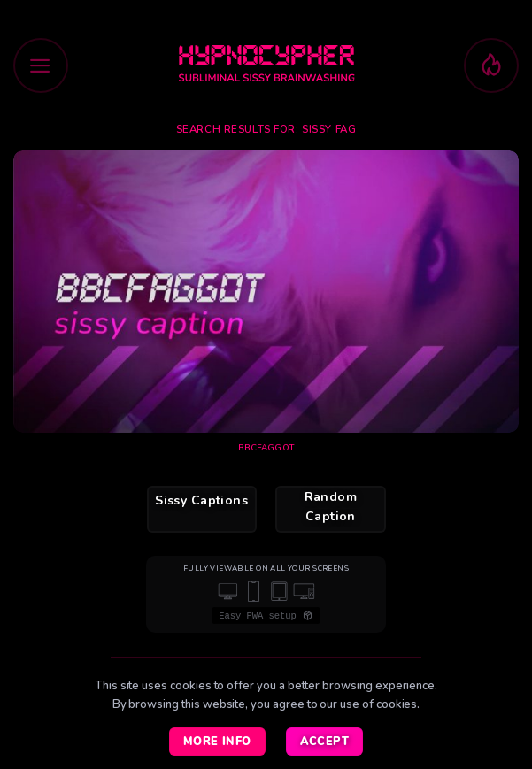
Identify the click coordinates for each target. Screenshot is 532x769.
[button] (41, 65)
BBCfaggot (266, 448)
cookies (397, 704)
